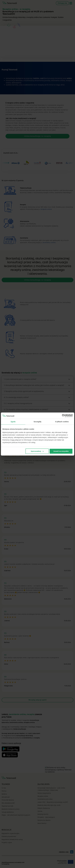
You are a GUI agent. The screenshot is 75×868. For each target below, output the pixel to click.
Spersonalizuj (37, 451)
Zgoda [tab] (13, 422)
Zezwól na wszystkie (61, 451)
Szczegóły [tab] (37, 422)
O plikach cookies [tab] (62, 422)
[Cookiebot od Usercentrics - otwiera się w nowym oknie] (63, 416)
